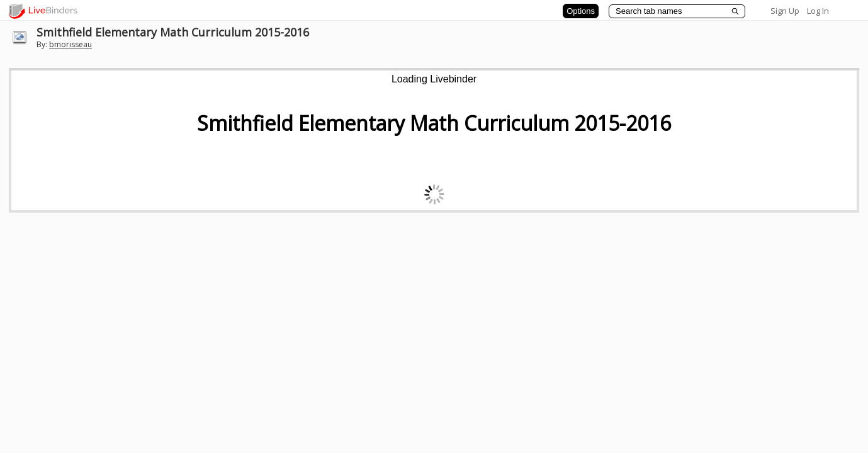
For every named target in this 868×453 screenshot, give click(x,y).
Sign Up (785, 11)
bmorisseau (70, 44)
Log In (818, 11)
